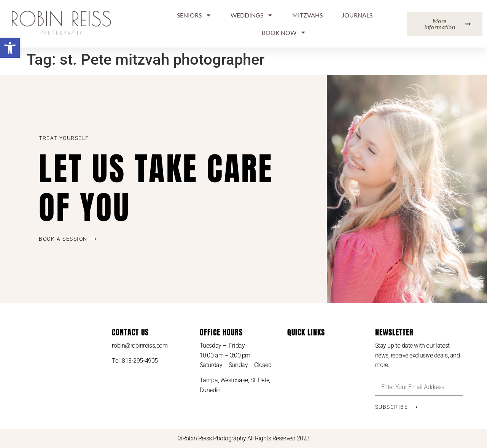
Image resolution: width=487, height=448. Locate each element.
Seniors (194, 15)
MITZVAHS (307, 15)
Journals (357, 15)
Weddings (252, 15)
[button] (10, 48)
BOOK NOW (284, 32)
